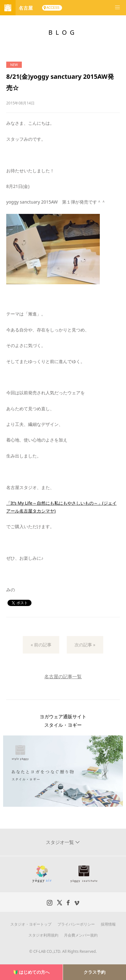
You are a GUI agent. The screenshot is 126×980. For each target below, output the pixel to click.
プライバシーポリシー (76, 924)
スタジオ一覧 (61, 842)
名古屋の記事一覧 (63, 676)
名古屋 (26, 8)
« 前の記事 (41, 645)
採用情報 (108, 924)
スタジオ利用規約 (43, 935)
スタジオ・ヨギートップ (31, 924)
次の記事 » (85, 645)
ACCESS (53, 8)
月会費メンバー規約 (81, 935)
